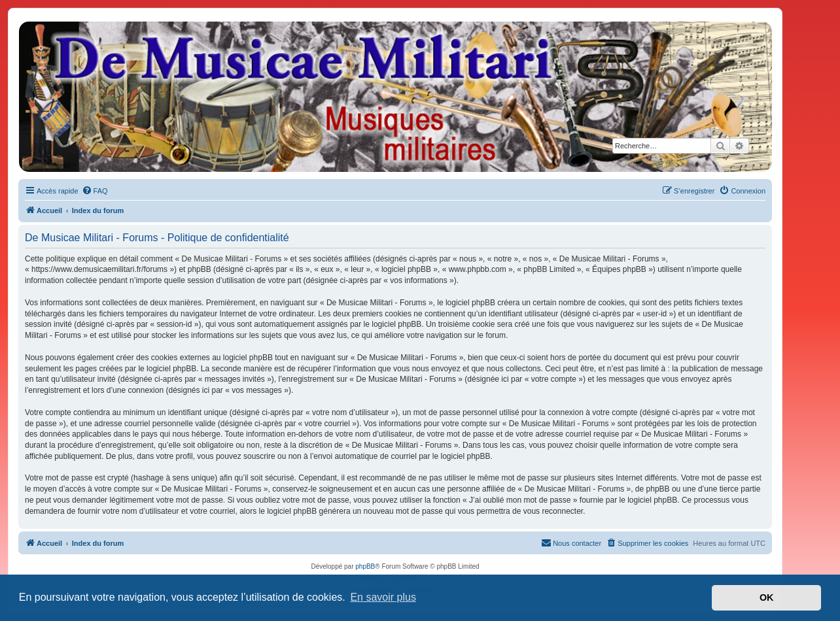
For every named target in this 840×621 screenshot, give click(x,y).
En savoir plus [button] (383, 597)
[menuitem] (95, 191)
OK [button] (767, 597)
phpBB (365, 566)
